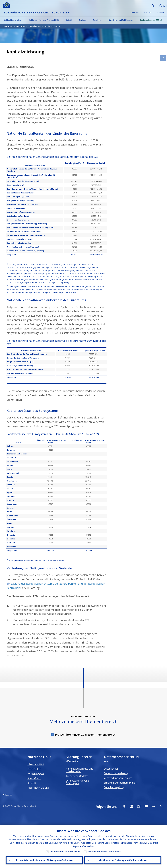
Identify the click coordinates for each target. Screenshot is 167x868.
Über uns (135, 13)
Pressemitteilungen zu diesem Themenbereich (85, 735)
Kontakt (32, 783)
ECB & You (148, 13)
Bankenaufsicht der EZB (152, 20)
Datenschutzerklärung (116, 773)
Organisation (35, 26)
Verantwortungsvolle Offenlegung (77, 782)
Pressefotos (34, 778)
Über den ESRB (36, 764)
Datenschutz (111, 769)
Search (153, 6)
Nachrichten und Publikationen (121, 20)
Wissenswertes (36, 774)
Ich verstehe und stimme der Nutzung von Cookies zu (44, 860)
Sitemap (9, 795)
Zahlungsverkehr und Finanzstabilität (44, 20)
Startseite (8, 26)
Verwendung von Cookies (118, 778)
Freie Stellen (34, 769)
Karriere (161, 13)
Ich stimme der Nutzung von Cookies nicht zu (123, 860)
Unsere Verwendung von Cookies (104, 852)
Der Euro (83, 20)
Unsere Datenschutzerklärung (65, 852)
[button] (157, 6)
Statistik (69, 20)
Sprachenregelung (114, 787)
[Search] (137, 5)
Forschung (97, 20)
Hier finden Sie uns (38, 788)
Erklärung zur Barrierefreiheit (120, 783)
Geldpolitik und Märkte (13, 20)
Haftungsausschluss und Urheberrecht (80, 770)
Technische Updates (77, 776)
